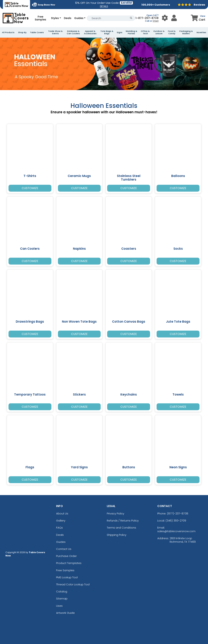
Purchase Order (66, 556)
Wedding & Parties (131, 32)
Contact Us (64, 549)
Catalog (62, 591)
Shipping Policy (117, 535)
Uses (59, 606)
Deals (68, 18)
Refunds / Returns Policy (123, 521)
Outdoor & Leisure (159, 32)
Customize (30, 188)
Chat (156, 21)
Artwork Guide (65, 613)
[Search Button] (131, 18)
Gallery (61, 521)
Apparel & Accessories (90, 32)
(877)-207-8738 (178, 513)
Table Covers (37, 32)
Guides (79, 18)
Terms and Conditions (121, 528)
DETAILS (104, 6)
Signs (120, 32)
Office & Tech (145, 32)
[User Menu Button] (165, 18)
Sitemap (62, 598)
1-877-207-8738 (147, 18)
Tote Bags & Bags (107, 32)
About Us (62, 513)
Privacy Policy (115, 513)
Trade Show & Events (55, 32)
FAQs (59, 528)
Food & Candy (172, 32)
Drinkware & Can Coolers (73, 32)
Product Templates (69, 563)
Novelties (201, 32)
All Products (8, 32)
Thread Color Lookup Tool (73, 584)
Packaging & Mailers (186, 32)
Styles (55, 18)
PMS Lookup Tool (67, 577)
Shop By (22, 32)
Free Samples (40, 18)
